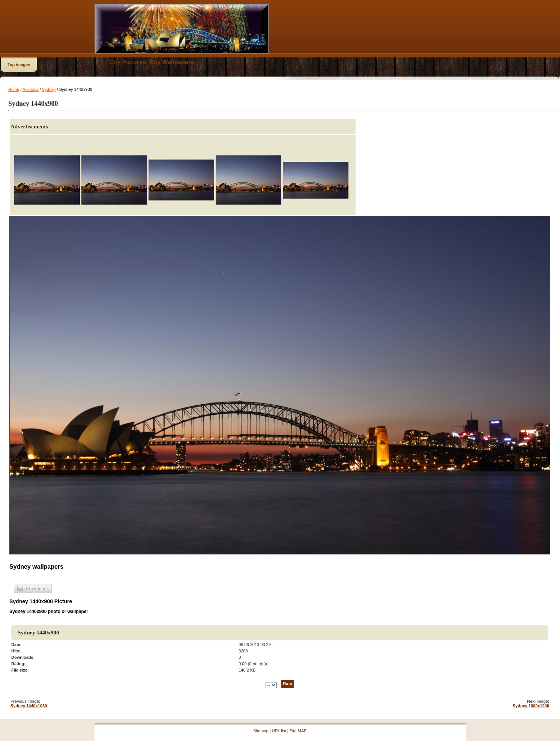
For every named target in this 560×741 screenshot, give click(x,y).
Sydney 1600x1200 (531, 706)
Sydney (49, 89)
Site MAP (298, 731)
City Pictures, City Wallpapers (152, 62)
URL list (279, 731)
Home (14, 89)
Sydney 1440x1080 (29, 706)
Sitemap (261, 731)
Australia (31, 89)
